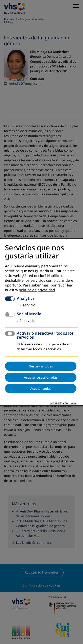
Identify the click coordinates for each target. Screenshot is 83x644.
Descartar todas (41, 366)
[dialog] (41, 322)
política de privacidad (37, 290)
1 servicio (26, 305)
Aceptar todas (41, 389)
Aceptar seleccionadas (41, 377)
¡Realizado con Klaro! (63, 403)
